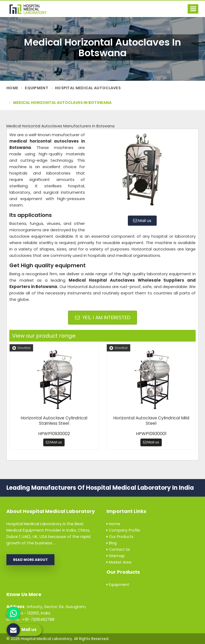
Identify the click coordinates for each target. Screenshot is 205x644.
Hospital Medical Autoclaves (88, 88)
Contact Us (118, 549)
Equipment (37, 88)
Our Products (120, 537)
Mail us (142, 220)
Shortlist (21, 348)
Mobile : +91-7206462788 (30, 619)
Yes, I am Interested (103, 317)
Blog (112, 543)
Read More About (30, 560)
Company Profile (123, 530)
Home (12, 88)
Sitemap (116, 556)
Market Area (119, 562)
